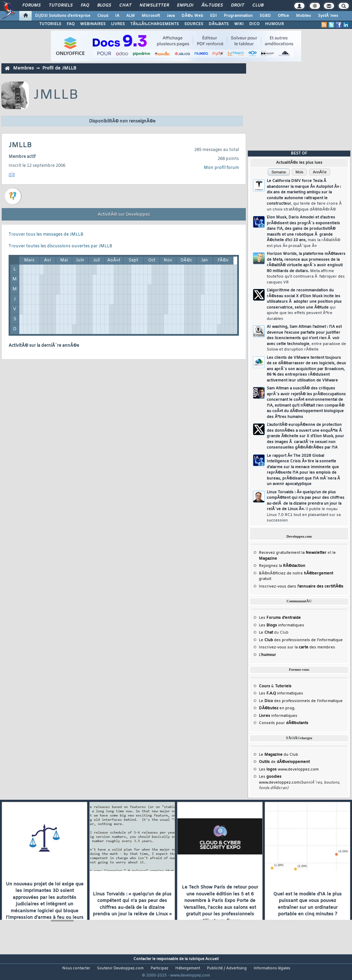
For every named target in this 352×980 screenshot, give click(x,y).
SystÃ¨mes (328, 16)
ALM (130, 16)
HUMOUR (274, 24)
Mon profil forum (221, 168)
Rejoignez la (282, 566)
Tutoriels (61, 6)
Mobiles (304, 16)
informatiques (278, 716)
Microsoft (151, 16)
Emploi (185, 6)
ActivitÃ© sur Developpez (124, 215)
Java (171, 16)
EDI (213, 16)
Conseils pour (284, 723)
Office (283, 16)
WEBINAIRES (93, 24)
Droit (238, 6)
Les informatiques (282, 625)
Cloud (103, 16)
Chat (125, 6)
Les (280, 618)
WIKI (239, 24)
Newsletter (154, 6)
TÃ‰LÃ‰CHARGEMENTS (155, 24)
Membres (23, 68)
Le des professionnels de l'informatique (301, 640)
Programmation (238, 16)
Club (258, 6)
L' (267, 655)
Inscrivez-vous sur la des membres (297, 647)
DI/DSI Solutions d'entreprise (63, 16)
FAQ (85, 6)
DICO (254, 24)
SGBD (265, 16)
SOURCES (194, 24)
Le (266, 633)
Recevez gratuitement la (293, 553)
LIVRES (118, 24)
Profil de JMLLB (59, 68)
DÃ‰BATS (219, 24)
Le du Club (278, 755)
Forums (31, 6)
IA (117, 16)
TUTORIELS (50, 24)
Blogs (104, 6)
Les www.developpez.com (289, 769)
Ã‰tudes (212, 6)
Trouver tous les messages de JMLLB (46, 235)
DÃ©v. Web (192, 16)
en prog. (277, 708)
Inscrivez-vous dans (301, 586)
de (284, 762)
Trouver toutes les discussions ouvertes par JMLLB (60, 246)
